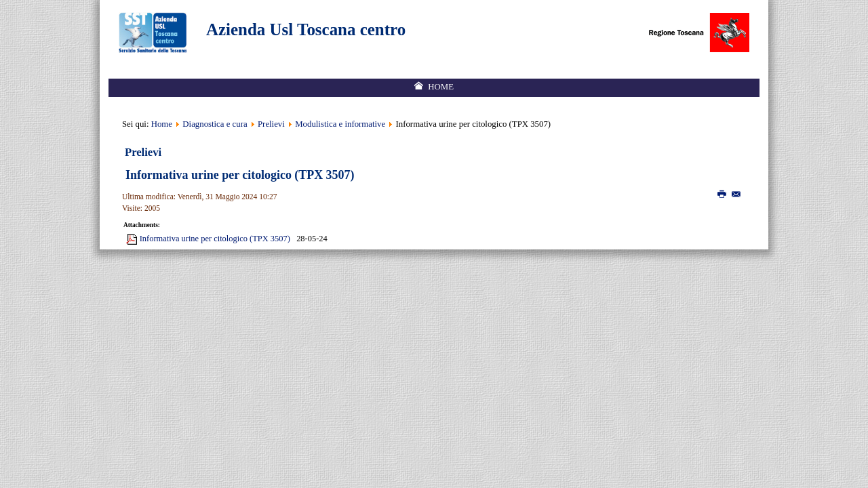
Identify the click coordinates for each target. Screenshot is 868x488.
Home (162, 124)
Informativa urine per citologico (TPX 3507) (240, 175)
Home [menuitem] (441, 87)
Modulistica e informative (340, 124)
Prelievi (272, 124)
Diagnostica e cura (215, 124)
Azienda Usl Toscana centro (306, 29)
